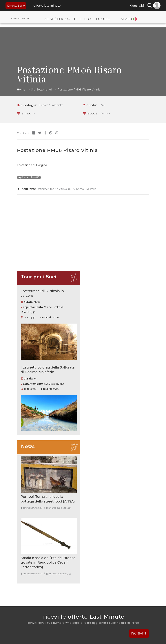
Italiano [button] (125, 19)
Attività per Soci (57, 19)
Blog (88, 19)
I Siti (77, 19)
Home (21, 90)
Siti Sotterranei (41, 90)
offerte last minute (47, 6)
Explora (103, 19)
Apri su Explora (28, 177)
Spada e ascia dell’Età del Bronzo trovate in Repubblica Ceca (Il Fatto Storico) (48, 562)
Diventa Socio (16, 6)
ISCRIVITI (139, 633)
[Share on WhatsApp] (57, 133)
